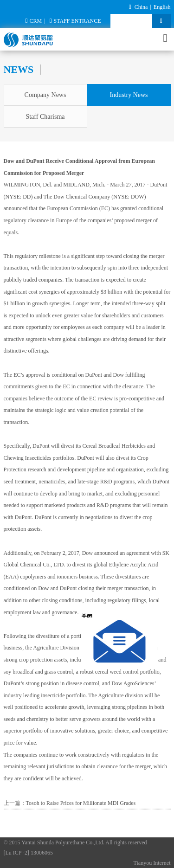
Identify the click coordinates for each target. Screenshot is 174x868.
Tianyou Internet (152, 863)
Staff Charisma (45, 117)
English (162, 7)
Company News (45, 95)
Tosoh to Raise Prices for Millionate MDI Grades (81, 803)
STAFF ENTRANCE (75, 21)
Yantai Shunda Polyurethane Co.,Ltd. (63, 842)
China (141, 7)
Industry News (129, 95)
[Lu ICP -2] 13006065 (29, 853)
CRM (34, 21)
